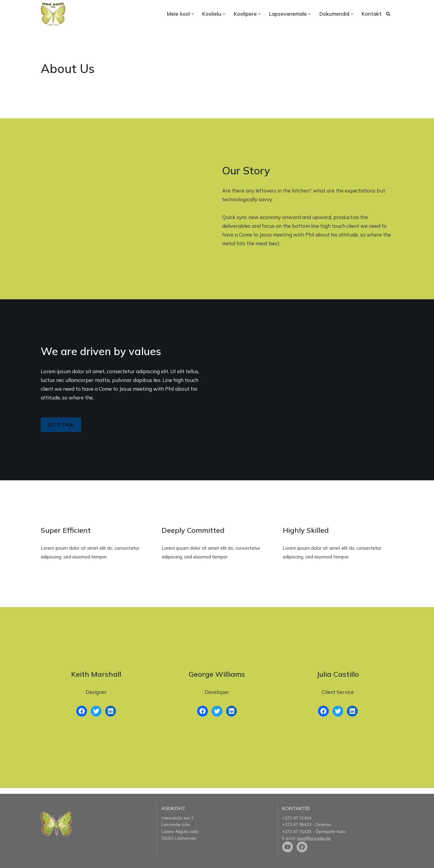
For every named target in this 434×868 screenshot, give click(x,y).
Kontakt (372, 14)
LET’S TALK (61, 424)
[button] (192, 14)
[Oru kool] (53, 14)
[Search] (388, 14)
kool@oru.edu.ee (314, 838)
